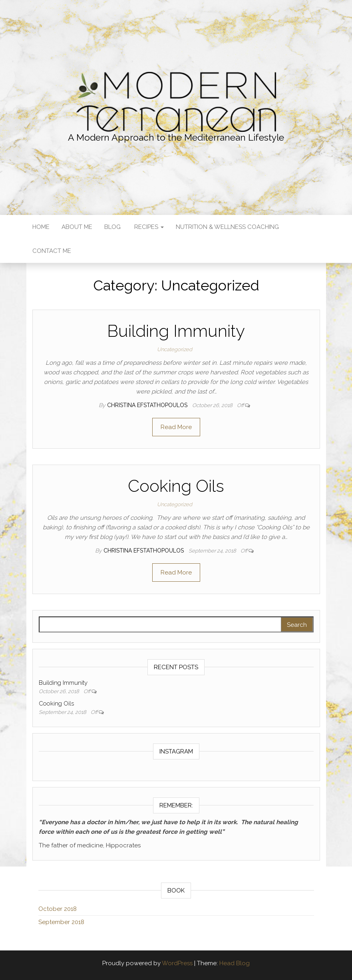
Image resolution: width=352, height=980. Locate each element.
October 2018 (58, 909)
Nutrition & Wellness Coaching (227, 227)
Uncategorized (175, 349)
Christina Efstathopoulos (148, 405)
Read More (176, 427)
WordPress (177, 963)
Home (41, 227)
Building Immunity (176, 331)
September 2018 (61, 922)
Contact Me (52, 251)
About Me (77, 227)
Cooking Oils (176, 486)
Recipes (148, 227)
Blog (112, 227)
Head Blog (235, 963)
